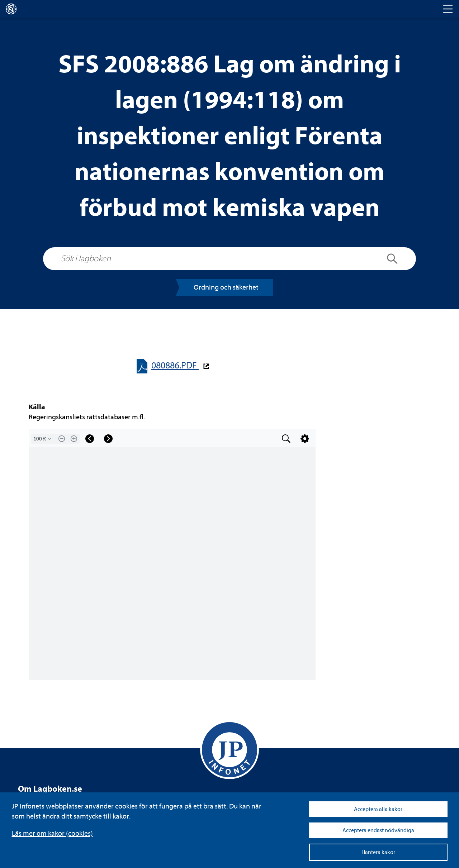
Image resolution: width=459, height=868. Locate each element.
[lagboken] (11, 9)
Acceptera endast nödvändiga (378, 830)
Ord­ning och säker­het (226, 287)
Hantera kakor (378, 852)
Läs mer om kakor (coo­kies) (52, 833)
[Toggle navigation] (448, 9)
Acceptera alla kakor (378, 809)
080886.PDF (175, 365)
